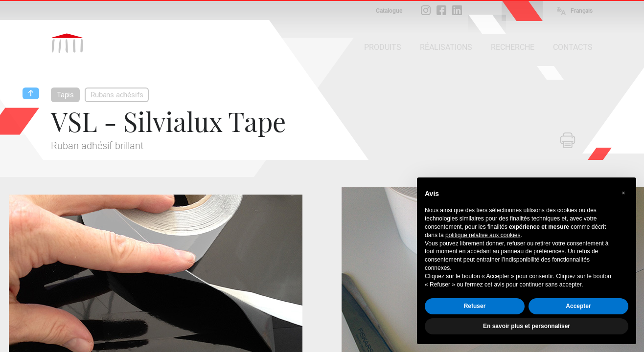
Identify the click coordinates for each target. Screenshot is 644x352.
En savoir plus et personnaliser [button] (527, 326)
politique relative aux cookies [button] (483, 235)
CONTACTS (573, 47)
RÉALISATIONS (446, 47)
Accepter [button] (578, 306)
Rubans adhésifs (117, 95)
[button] (623, 193)
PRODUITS (383, 47)
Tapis (65, 95)
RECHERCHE (513, 47)
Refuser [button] (475, 306)
